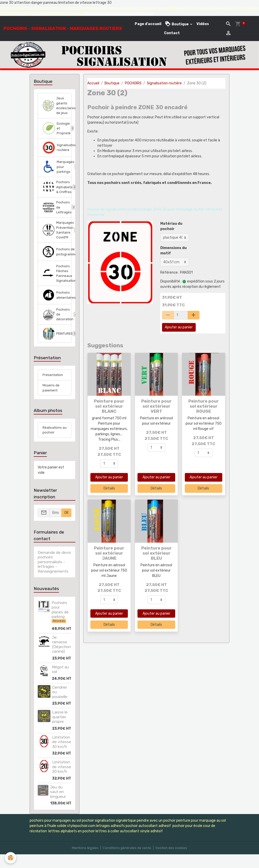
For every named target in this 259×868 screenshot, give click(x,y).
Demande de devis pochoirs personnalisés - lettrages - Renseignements (54, 576)
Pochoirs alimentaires (57, 305)
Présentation (53, 387)
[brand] (63, 28)
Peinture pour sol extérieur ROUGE (204, 406)
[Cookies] (11, 857)
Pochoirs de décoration (57, 325)
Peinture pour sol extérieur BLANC (109, 406)
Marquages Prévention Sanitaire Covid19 (57, 238)
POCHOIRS (133, 83)
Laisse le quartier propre (60, 731)
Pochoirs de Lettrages (57, 213)
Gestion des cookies (172, 862)
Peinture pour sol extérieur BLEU (156, 553)
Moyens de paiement (51, 400)
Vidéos (203, 24)
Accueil (93, 83)
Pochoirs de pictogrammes (57, 260)
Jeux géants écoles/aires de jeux (57, 106)
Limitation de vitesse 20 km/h (62, 780)
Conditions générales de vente (127, 862)
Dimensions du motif (173, 251)
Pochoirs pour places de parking (60, 623)
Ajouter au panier (179, 327)
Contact (172, 33)
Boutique (177, 24)
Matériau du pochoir (171, 226)
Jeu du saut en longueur (58, 806)
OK (66, 526)
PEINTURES (57, 345)
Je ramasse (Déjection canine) (62, 658)
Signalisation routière (164, 83)
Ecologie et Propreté (57, 131)
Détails (109, 488)
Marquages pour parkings (57, 170)
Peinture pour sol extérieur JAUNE (109, 553)
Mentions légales (84, 862)
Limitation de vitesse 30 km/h (62, 756)
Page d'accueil (148, 24)
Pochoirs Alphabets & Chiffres (57, 192)
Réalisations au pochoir (53, 443)
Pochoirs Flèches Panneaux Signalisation (57, 283)
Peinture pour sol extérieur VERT (156, 406)
